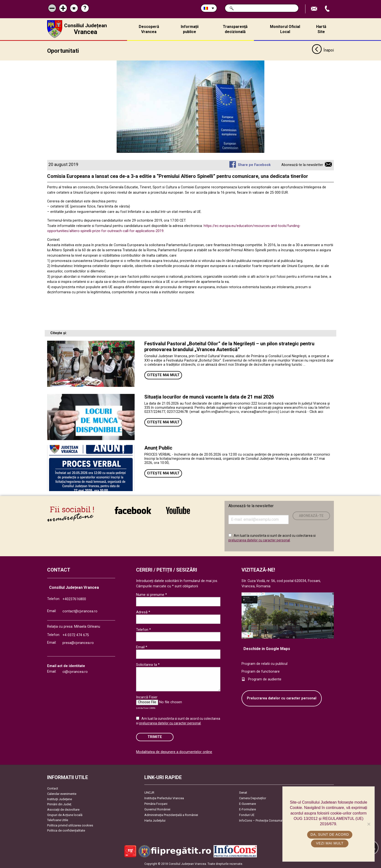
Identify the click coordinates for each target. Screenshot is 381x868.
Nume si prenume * (152, 594)
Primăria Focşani (156, 804)
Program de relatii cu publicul (264, 664)
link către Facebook (133, 510)
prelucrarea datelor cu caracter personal (259, 540)
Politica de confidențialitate (66, 830)
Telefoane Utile (58, 820)
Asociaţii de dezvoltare (63, 810)
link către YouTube (178, 510)
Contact (53, 788)
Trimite (155, 737)
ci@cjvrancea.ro (75, 672)
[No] (369, 824)
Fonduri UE (247, 815)
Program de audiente (265, 679)
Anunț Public (158, 448)
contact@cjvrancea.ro (80, 611)
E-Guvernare (247, 804)
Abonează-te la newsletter (302, 165)
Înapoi (323, 51)
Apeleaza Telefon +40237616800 (328, 9)
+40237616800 (74, 599)
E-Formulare (247, 809)
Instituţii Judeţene (60, 799)
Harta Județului (155, 820)
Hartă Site (321, 29)
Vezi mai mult (330, 843)
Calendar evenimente (62, 794)
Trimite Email (315, 9)
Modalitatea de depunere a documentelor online (174, 752)
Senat (243, 793)
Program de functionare (261, 672)
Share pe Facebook (254, 165)
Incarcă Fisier (147, 697)
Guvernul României (157, 809)
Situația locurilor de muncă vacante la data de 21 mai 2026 (209, 397)
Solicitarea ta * (148, 665)
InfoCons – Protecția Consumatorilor (265, 820)
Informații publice (190, 29)
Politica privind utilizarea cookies (70, 825)
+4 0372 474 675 (76, 635)
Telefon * (143, 629)
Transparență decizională (235, 29)
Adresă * (143, 612)
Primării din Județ (59, 804)
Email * (142, 647)
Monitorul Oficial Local (285, 29)
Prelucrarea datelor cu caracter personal (282, 698)
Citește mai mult (163, 375)
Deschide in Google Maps (267, 648)
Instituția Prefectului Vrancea (164, 798)
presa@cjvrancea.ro (78, 643)
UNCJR (149, 793)
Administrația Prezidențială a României (171, 815)
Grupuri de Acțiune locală (65, 815)
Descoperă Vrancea (149, 29)
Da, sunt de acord (330, 834)
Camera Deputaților (253, 798)
